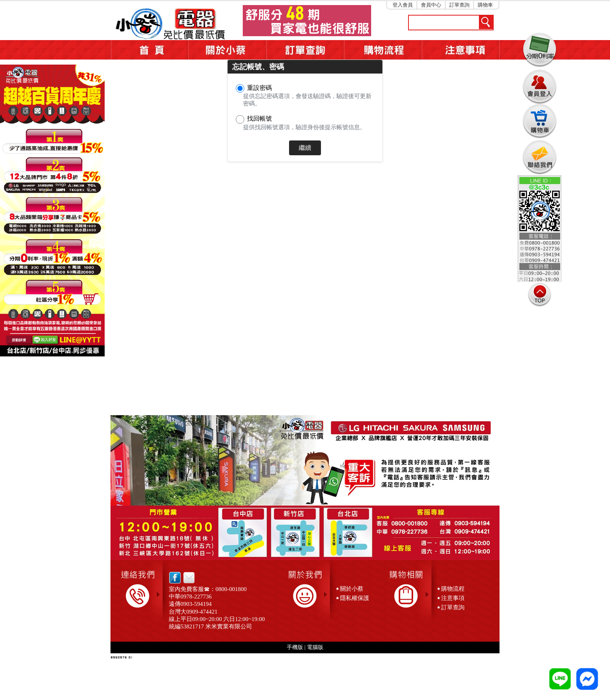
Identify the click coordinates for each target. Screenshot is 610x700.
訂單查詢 (459, 5)
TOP (540, 295)
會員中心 (431, 5)
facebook (175, 578)
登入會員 (403, 5)
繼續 (305, 148)
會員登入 (540, 86)
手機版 (295, 647)
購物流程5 (383, 50)
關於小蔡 (227, 50)
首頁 (149, 50)
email (187, 578)
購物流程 (453, 589)
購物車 (485, 5)
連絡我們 (540, 157)
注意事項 (461, 50)
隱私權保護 (355, 598)
